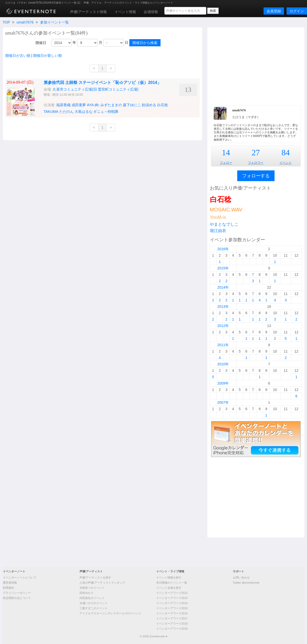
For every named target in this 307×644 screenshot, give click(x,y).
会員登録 (274, 11)
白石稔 (163, 105)
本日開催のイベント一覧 (172, 583)
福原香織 (63, 105)
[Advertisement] (256, 66)
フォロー (226, 163)
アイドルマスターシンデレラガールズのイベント (110, 613)
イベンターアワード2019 (172, 629)
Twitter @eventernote (246, 583)
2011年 (223, 345)
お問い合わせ (241, 577)
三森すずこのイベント (94, 608)
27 (256, 152)
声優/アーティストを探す (95, 577)
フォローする (256, 176)
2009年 (223, 383)
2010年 (223, 364)
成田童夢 (79, 105)
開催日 (41, 43)
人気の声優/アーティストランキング (102, 583)
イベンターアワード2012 (172, 593)
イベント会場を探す (169, 588)
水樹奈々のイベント (92, 588)
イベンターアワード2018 (172, 624)
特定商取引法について (17, 598)
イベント (286, 163)
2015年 (223, 268)
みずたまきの (111, 105)
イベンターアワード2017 (172, 618)
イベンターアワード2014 (172, 603)
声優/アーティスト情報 (88, 12)
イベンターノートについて (20, 577)
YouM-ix (218, 217)
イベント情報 (125, 12)
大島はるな (84, 112)
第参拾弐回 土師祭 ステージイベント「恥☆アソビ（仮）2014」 (103, 83)
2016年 (223, 249)
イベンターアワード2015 (172, 608)
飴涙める (149, 105)
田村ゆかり (87, 593)
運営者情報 (10, 583)
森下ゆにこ (132, 105)
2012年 (223, 326)
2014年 (223, 287)
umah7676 (25, 22)
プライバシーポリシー (17, 593)
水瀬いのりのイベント (94, 603)
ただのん (66, 112)
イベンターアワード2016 (172, 613)
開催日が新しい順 (48, 56)
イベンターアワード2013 (172, 598)
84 (286, 152)
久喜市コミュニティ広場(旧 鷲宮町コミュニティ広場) (95, 89)
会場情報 (151, 12)
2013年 (223, 307)
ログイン (297, 11)
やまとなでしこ (224, 224)
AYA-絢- (93, 105)
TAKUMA (51, 112)
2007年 (223, 402)
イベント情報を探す (169, 577)
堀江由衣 (218, 231)
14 (226, 152)
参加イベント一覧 (54, 22)
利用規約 (8, 588)
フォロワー (256, 163)
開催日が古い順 (18, 56)
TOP (6, 22)
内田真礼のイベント (92, 598)
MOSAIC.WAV (226, 210)
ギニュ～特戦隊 (106, 112)
